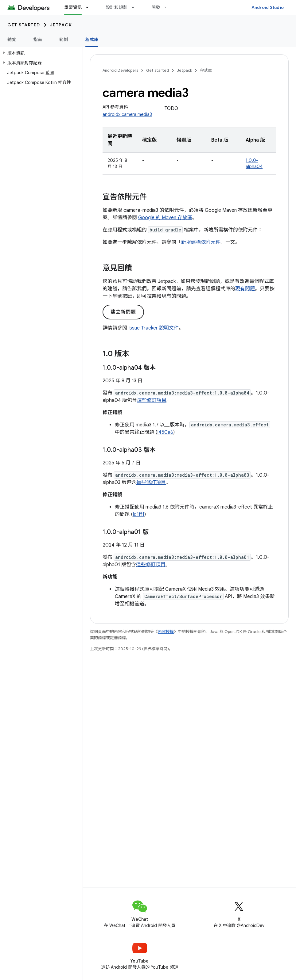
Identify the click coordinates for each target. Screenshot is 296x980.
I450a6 (165, 432)
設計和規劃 (117, 7)
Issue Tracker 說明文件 (154, 328)
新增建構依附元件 (201, 242)
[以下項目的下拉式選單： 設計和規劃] (136, 7)
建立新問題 (123, 312)
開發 (156, 7)
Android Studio (268, 7)
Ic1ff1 (138, 514)
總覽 (12, 40)
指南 (38, 40)
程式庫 (206, 70)
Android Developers (120, 70)
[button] (40, 53)
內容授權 (166, 632)
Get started (24, 25)
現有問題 (245, 289)
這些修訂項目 (152, 400)
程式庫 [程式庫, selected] (92, 40)
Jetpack (61, 25)
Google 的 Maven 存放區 (165, 218)
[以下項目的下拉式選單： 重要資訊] (90, 7)
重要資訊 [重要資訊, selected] (73, 7)
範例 (64, 40)
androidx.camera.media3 (127, 114)
